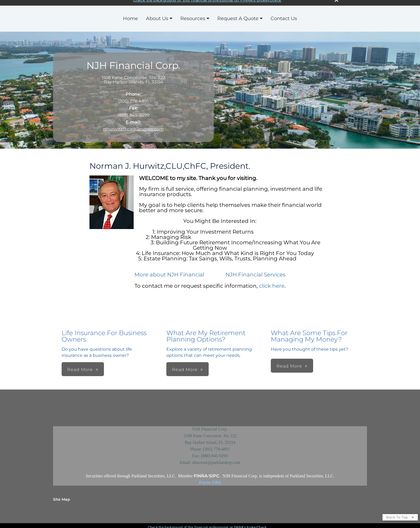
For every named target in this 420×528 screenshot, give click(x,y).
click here (272, 282)
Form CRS (210, 479)
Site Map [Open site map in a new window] (62, 496)
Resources (193, 15)
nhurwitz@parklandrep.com (133, 125)
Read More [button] (80, 366)
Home (130, 15)
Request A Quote (238, 15)
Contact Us (284, 15)
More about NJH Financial (169, 271)
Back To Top (400, 513)
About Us (157, 15)
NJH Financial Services (255, 271)
